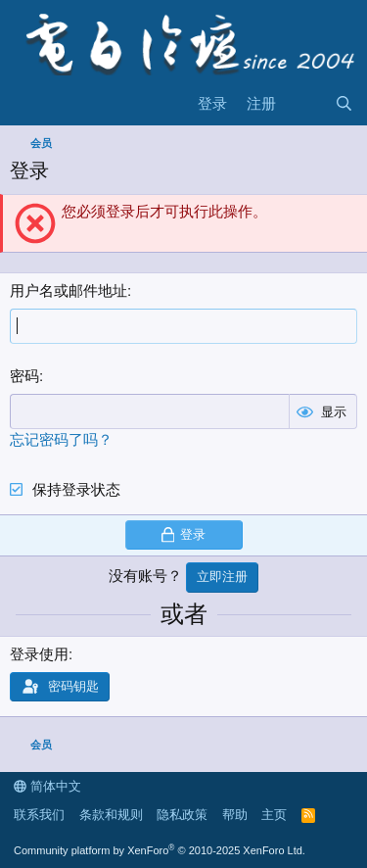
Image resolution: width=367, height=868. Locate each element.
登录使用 (39, 654)
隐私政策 (182, 815)
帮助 (235, 815)
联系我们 (39, 815)
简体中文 (47, 786)
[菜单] (27, 104)
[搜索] (344, 103)
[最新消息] (305, 103)
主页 (274, 815)
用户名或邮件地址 (69, 290)
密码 (24, 376)
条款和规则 (111, 815)
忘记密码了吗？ (61, 439)
